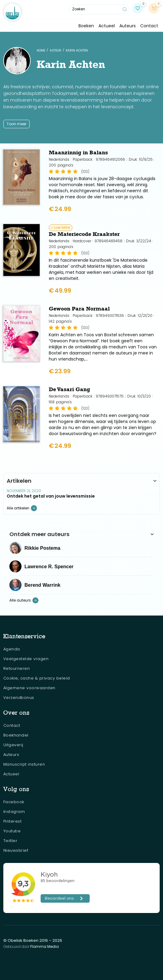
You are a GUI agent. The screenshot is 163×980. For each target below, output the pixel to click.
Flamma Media (45, 946)
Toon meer (17, 124)
